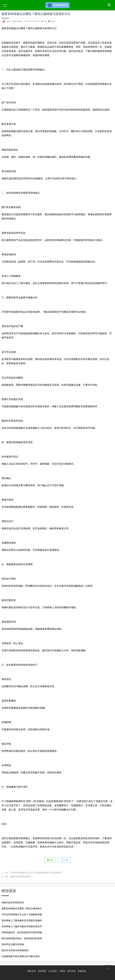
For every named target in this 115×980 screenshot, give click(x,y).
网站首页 (32, 971)
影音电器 (18, 21)
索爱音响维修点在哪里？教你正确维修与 (22, 908)
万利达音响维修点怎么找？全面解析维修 (22, 914)
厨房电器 (42, 971)
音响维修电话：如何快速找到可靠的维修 (22, 932)
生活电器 (53, 971)
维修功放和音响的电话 (21, 877)
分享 (64, 860)
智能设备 (82, 971)
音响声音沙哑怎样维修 (13, 944)
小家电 (62, 971)
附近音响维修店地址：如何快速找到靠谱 (22, 938)
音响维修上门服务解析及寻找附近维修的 (22, 920)
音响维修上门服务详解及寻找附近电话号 (22, 926)
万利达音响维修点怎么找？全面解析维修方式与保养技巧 (36, 873)
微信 (50, 860)
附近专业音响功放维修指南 (15, 950)
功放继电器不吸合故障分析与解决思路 (21, 956)
